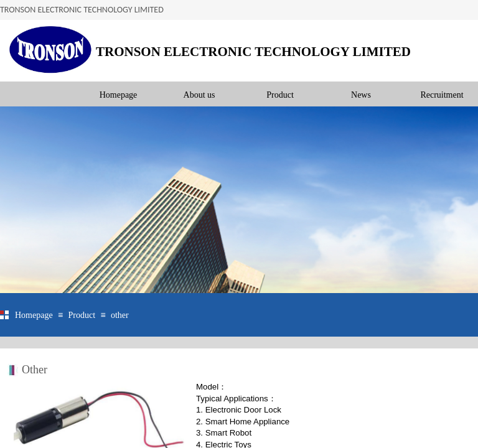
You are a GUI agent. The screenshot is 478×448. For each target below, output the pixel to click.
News (361, 95)
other (120, 315)
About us (199, 95)
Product (280, 95)
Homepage (119, 95)
